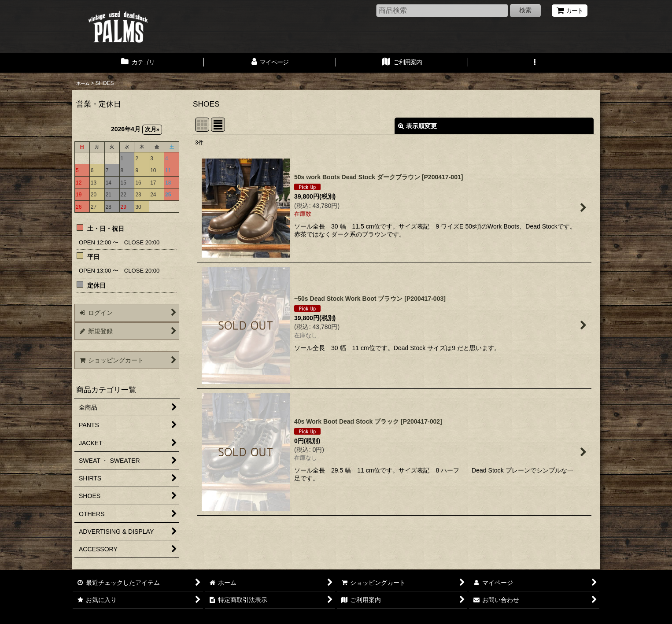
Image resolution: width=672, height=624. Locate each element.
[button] (534, 63)
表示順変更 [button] (417, 126)
